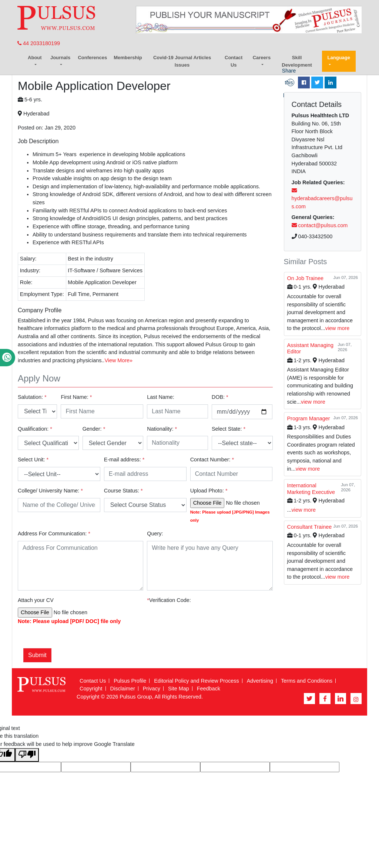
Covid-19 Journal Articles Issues (182, 61)
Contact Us (234, 61)
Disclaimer (123, 689)
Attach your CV (36, 600)
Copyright (91, 689)
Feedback (209, 689)
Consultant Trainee (310, 527)
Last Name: (161, 397)
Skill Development (297, 61)
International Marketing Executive (311, 489)
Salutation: (32, 397)
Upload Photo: (209, 491)
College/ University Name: (50, 491)
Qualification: (35, 429)
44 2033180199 (39, 43)
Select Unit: (33, 460)
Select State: (229, 429)
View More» (118, 360)
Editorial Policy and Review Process (197, 681)
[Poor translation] (27, 755)
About (35, 58)
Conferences (92, 58)
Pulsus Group (136, 697)
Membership (128, 58)
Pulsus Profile (130, 681)
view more (338, 328)
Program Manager (309, 418)
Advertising (260, 681)
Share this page (289, 83)
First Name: (76, 397)
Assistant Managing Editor (311, 348)
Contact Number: (212, 460)
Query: (155, 534)
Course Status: (123, 491)
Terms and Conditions (307, 681)
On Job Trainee (305, 278)
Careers (262, 58)
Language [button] (339, 58)
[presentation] (218, 625)
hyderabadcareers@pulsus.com (322, 199)
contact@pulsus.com (320, 225)
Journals (60, 58)
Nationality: (162, 429)
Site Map (179, 689)
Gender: (94, 429)
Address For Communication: (54, 534)
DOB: (220, 397)
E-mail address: (124, 460)
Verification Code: (169, 600)
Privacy (152, 689)
